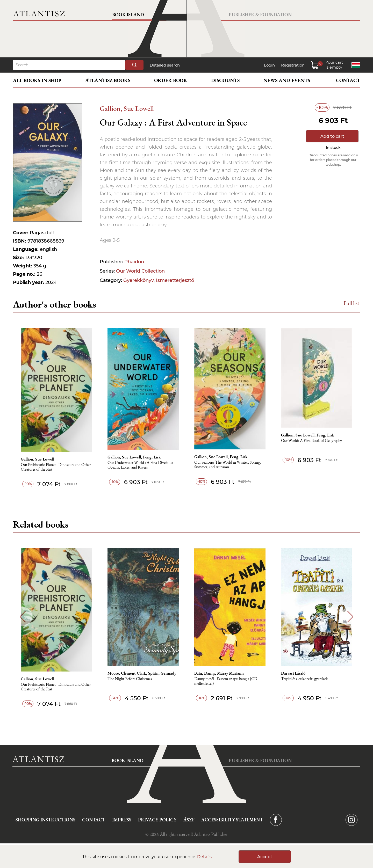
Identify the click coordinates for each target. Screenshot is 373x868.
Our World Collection (140, 271)
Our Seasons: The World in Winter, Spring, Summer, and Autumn (228, 465)
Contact (348, 80)
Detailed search (165, 65)
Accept (265, 857)
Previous (23, 617)
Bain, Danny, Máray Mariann (219, 673)
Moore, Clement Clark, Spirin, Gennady (142, 673)
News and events (287, 80)
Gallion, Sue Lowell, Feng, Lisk (134, 457)
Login (269, 65)
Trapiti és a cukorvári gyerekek (304, 679)
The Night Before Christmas (130, 679)
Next (350, 617)
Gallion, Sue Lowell (127, 108)
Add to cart (332, 136)
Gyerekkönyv (138, 280)
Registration (293, 65)
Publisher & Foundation (260, 15)
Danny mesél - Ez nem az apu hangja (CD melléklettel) (226, 681)
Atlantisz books (108, 80)
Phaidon (134, 262)
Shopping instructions (45, 820)
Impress (122, 820)
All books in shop (37, 80)
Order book (171, 80)
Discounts (225, 80)
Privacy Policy (157, 820)
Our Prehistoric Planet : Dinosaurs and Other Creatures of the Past (56, 467)
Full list (351, 303)
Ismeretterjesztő (175, 280)
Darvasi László (293, 673)
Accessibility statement (232, 820)
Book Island (128, 15)
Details (204, 857)
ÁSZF (189, 820)
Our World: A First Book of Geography (311, 441)
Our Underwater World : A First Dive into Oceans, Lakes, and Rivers (140, 465)
